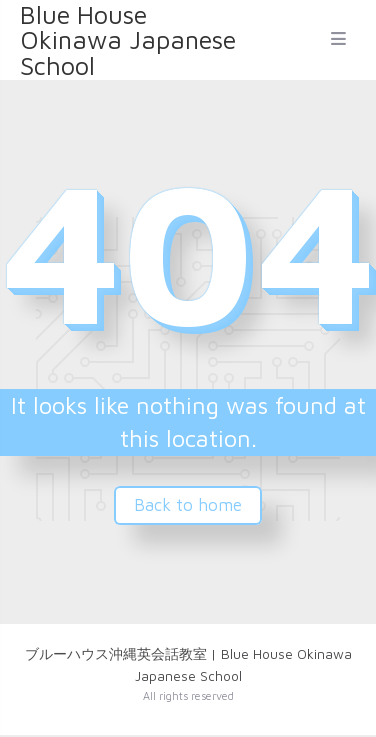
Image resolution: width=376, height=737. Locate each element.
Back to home (188, 505)
